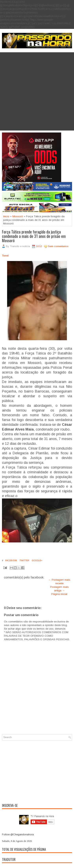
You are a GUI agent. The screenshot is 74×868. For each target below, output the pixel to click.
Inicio (6, 216)
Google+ (37, 560)
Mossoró (18, 216)
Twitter (24, 560)
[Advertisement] (37, 91)
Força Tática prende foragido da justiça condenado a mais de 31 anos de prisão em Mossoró (34, 236)
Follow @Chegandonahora (18, 834)
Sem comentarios (58, 246)
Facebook (11, 560)
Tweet (5, 256)
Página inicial (59, 594)
